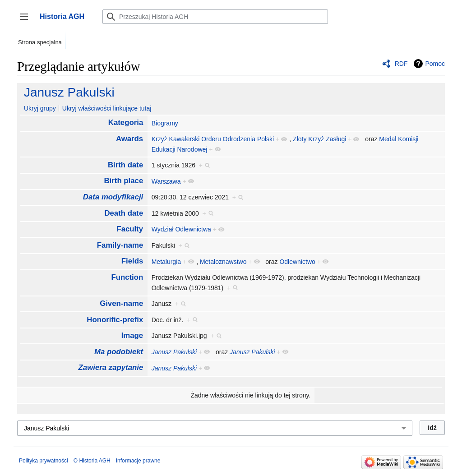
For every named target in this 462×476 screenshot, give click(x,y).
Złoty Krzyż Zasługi (319, 139)
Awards (129, 139)
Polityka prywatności (44, 461)
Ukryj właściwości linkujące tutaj (107, 108)
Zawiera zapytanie (111, 367)
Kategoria (126, 122)
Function (127, 277)
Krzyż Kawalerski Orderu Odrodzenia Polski (213, 139)
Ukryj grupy (40, 108)
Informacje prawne (138, 461)
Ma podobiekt (119, 352)
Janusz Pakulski (69, 92)
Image (132, 335)
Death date (124, 213)
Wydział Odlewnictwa (181, 229)
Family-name (120, 245)
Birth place (123, 181)
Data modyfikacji (113, 197)
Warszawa (166, 181)
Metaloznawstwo (223, 262)
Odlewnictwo (297, 262)
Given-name (121, 303)
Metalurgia (166, 262)
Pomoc (435, 64)
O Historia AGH (92, 461)
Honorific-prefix (115, 320)
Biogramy (165, 123)
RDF (401, 64)
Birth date (125, 165)
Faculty (130, 229)
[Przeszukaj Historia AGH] (215, 17)
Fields (132, 261)
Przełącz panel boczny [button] (27, 21)
